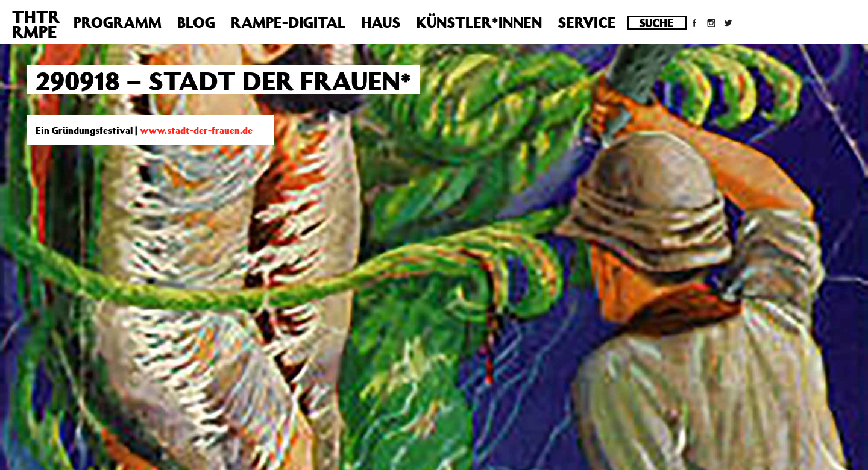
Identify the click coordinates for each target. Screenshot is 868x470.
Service (587, 22)
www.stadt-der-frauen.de (196, 130)
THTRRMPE (36, 24)
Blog (196, 22)
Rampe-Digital (288, 22)
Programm (118, 22)
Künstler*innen (479, 22)
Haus (381, 22)
